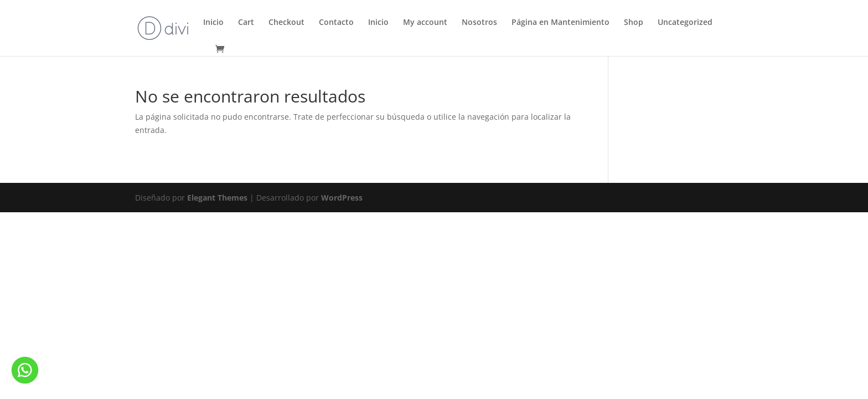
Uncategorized (685, 23)
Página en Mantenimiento (560, 23)
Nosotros (479, 23)
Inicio (213, 23)
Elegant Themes (217, 198)
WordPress (342, 198)
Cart (246, 23)
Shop (634, 23)
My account (425, 23)
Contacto (336, 23)
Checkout (286, 23)
